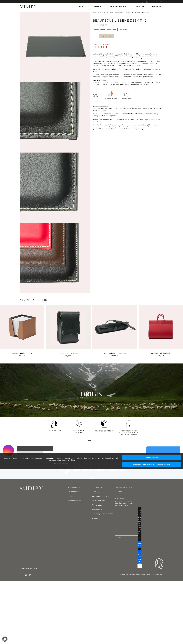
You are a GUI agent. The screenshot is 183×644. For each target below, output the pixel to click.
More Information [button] (61, 464)
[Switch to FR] (161, 2)
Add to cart (106, 36)
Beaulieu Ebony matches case (115, 353)
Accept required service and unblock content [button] (152, 464)
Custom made (73, 496)
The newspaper (97, 505)
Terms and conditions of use (135, 575)
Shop (99, 13)
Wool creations (74, 487)
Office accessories (118, 13)
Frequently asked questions (102, 514)
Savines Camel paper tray (22, 353)
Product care (97, 509)
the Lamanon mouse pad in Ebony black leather (140, 125)
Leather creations (107, 13)
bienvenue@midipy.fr (124, 487)
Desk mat (128, 13)
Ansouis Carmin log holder (161, 353)
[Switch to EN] (157, 2)
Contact (119, 492)
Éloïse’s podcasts (98, 501)
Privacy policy (159, 575)
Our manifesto (97, 487)
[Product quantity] (95, 36)
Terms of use (121, 575)
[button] (142, 2)
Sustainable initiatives (100, 496)
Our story (95, 492)
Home (95, 13)
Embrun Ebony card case (68, 353)
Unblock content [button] (152, 458)
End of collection (74, 501)
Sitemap (95, 518)
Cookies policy (149, 575)
